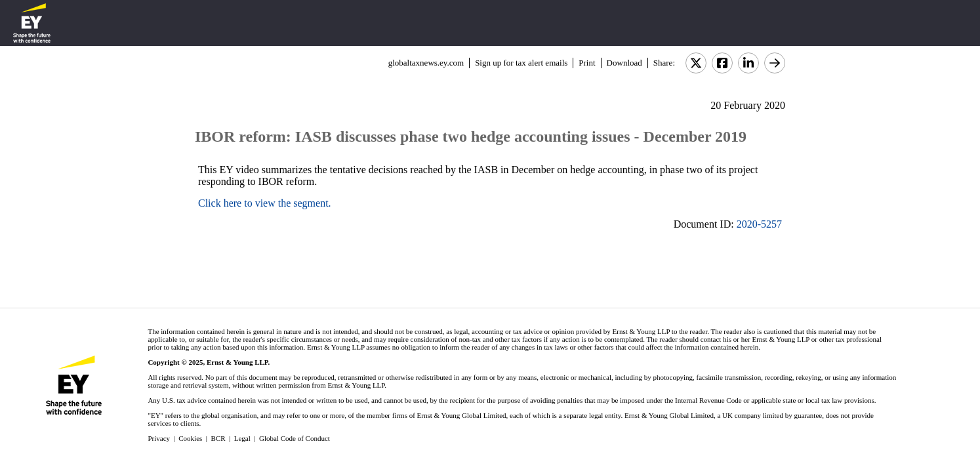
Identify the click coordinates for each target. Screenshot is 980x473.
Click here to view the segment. (265, 203)
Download (624, 63)
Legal (242, 438)
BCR (218, 438)
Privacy (159, 438)
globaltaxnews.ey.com (426, 63)
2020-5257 (759, 224)
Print (587, 63)
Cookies (190, 438)
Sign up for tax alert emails (521, 63)
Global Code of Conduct (295, 438)
